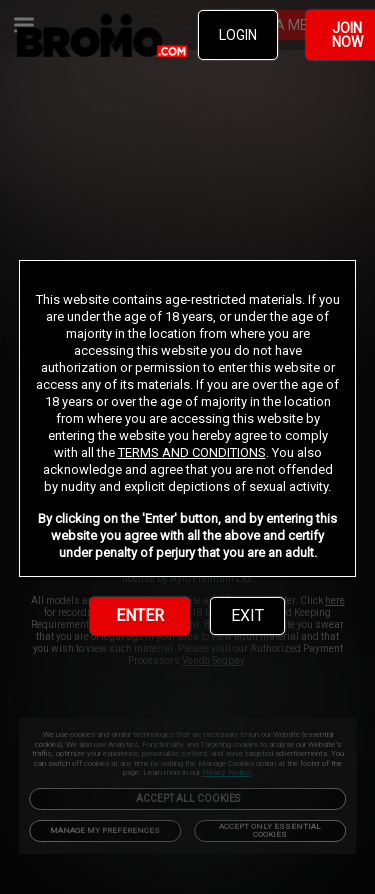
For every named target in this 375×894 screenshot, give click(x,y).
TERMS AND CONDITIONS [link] (192, 452)
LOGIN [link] (238, 35)
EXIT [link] (247, 615)
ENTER (140, 615)
